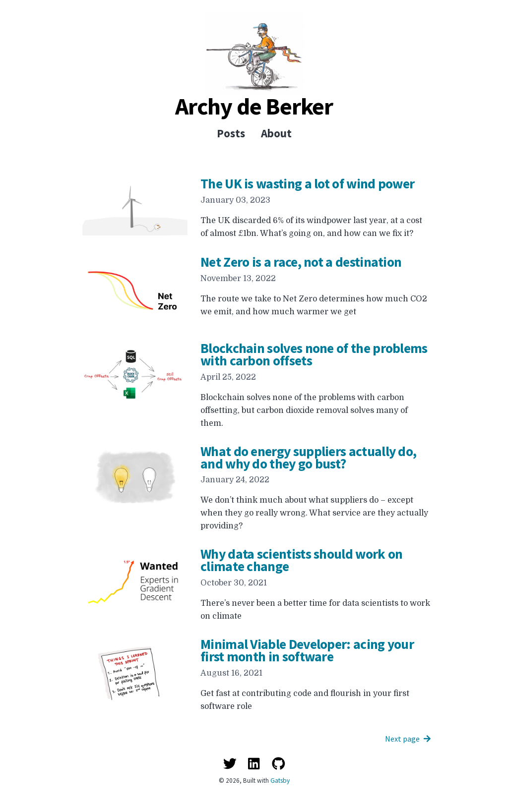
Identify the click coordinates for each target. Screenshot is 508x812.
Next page (408, 739)
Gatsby (280, 781)
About (276, 133)
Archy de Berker (254, 106)
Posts (231, 133)
